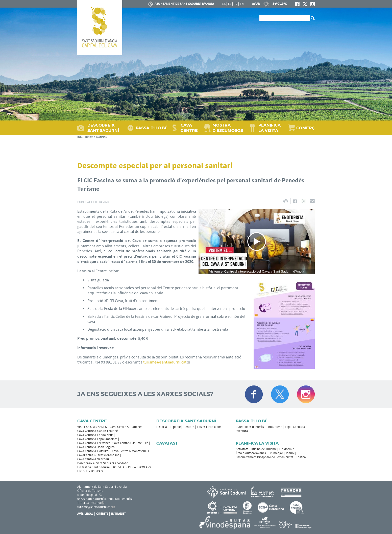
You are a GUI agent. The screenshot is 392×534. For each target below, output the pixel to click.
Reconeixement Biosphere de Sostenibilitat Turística (271, 457)
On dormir (287, 449)
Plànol (290, 453)
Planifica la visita (257, 443)
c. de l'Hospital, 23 (89, 495)
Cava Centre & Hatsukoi (93, 451)
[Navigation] (257, 242)
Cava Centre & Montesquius (130, 451)
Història (162, 427)
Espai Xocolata (295, 427)
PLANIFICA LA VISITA (269, 128)
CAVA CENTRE (189, 128)
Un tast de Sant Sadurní (93, 467)
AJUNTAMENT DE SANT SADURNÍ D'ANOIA (181, 4)
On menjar (276, 453)
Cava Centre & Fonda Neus (95, 435)
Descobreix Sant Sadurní (186, 421)
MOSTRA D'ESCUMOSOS (228, 128)
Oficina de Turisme (264, 449)
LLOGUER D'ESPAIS (90, 471)
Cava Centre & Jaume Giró (130, 443)
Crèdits (102, 514)
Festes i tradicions (209, 427)
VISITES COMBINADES (92, 427)
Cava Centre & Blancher (126, 427)
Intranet (118, 514)
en (242, 4)
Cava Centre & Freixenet (93, 443)
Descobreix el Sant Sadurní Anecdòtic (103, 463)
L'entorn (189, 427)
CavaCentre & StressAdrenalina (98, 455)
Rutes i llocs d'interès (250, 427)
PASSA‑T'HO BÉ (152, 128)
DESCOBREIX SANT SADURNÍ (103, 128)
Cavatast (167, 443)
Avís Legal (85, 514)
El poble (175, 427)
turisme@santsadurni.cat (165, 362)
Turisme (90, 137)
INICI (80, 137)
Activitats (242, 449)
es (230, 4)
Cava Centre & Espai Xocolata (97, 439)
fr (236, 4)
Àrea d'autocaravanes (251, 453)
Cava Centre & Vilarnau (93, 459)
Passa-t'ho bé (252, 421)
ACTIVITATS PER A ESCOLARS (132, 467)
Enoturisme (274, 427)
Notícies (101, 137)
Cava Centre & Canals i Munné (97, 431)
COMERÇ (305, 128)
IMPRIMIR (286, 201)
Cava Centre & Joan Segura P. (97, 447)
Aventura (242, 431)
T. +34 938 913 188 (89, 503)
